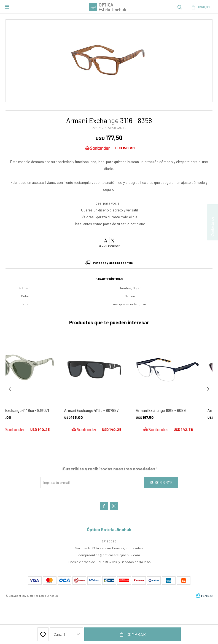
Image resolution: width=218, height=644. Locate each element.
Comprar (136, 634)
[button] (180, 7)
